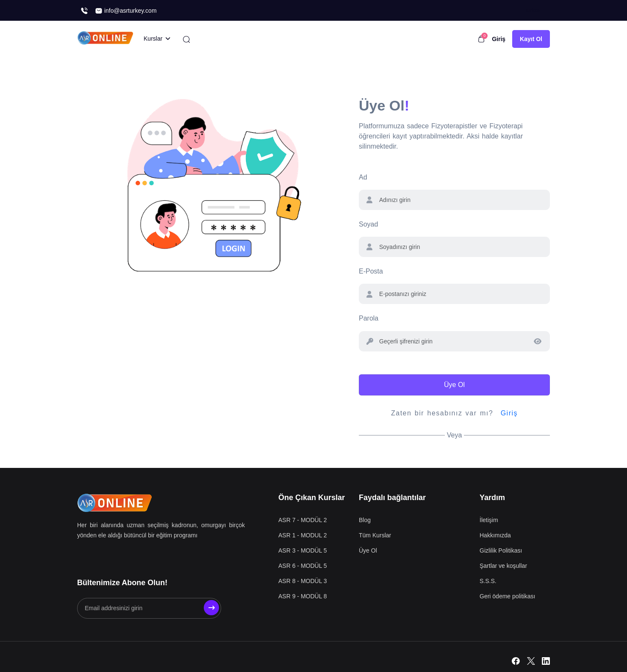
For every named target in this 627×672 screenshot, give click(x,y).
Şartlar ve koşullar (503, 566)
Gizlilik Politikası (501, 550)
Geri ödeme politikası (508, 596)
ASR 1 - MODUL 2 (303, 535)
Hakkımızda (495, 535)
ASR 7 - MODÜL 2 (303, 520)
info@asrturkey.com (126, 11)
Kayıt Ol (531, 39)
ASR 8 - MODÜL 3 (303, 581)
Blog (365, 520)
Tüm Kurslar (375, 535)
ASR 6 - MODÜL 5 (303, 566)
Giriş (499, 39)
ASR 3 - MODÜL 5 (303, 550)
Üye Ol (454, 385)
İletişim (489, 520)
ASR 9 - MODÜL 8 (303, 596)
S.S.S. (488, 581)
